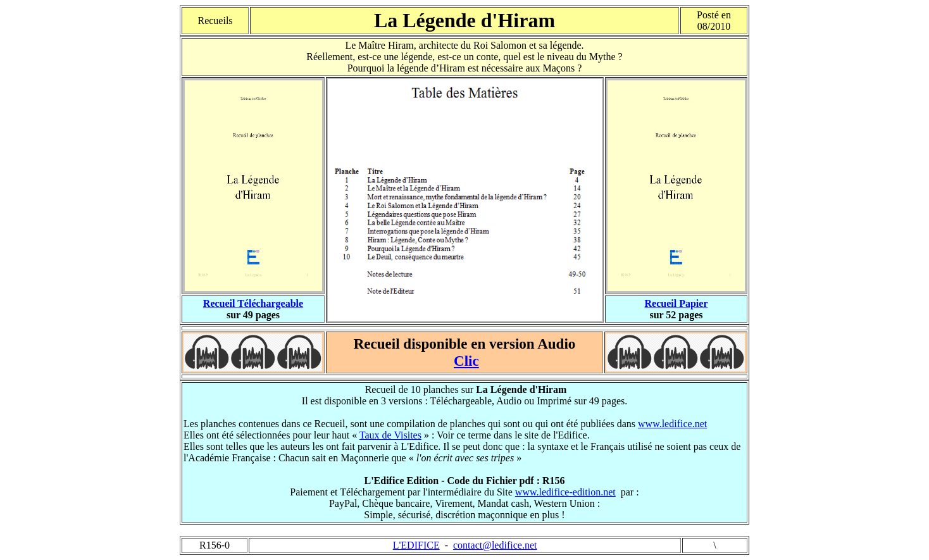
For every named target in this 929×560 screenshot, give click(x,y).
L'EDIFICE (416, 545)
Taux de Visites (390, 435)
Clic (466, 361)
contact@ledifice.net (495, 545)
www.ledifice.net (672, 424)
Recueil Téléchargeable (253, 303)
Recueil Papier (676, 303)
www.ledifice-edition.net (565, 492)
